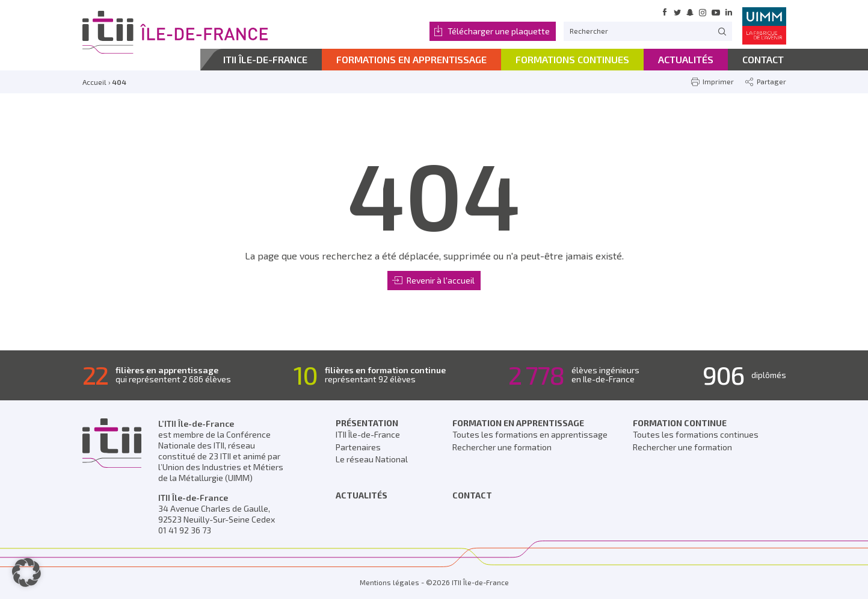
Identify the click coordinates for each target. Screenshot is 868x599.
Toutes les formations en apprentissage (530, 434)
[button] (26, 573)
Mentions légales (389, 582)
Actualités (362, 495)
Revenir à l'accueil (441, 280)
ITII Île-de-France (368, 434)
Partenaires (358, 447)
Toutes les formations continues (696, 434)
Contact (472, 495)
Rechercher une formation (502, 447)
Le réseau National (372, 459)
